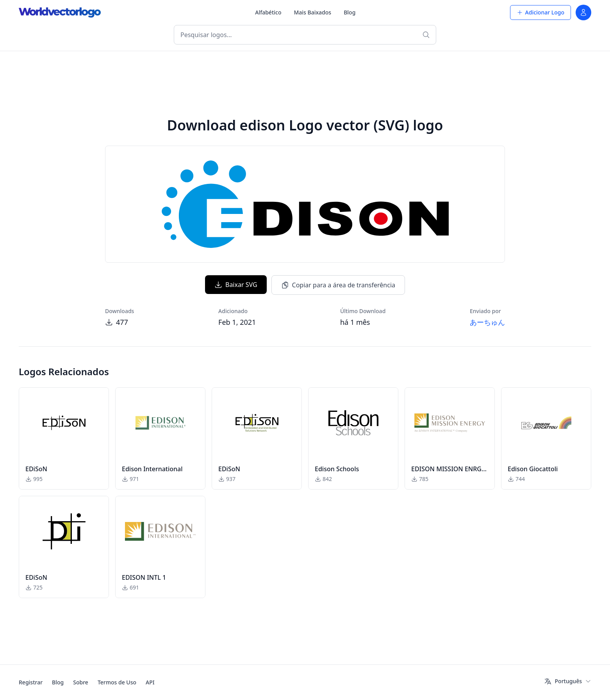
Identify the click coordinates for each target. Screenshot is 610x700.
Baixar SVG (236, 285)
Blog (350, 12)
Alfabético (268, 12)
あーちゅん (487, 322)
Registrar (31, 682)
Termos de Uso (117, 682)
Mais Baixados (312, 12)
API (150, 682)
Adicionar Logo (540, 12)
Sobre (81, 682)
